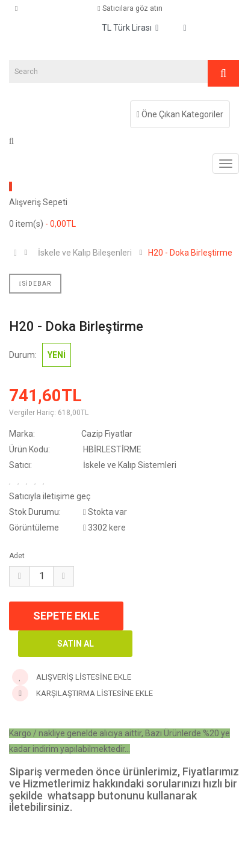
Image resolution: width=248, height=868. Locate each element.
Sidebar (35, 284)
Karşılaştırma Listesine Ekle (82, 693)
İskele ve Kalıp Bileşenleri (85, 253)
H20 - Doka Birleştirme (190, 253)
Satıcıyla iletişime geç (50, 496)
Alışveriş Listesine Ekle (72, 677)
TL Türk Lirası (130, 28)
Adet (17, 556)
